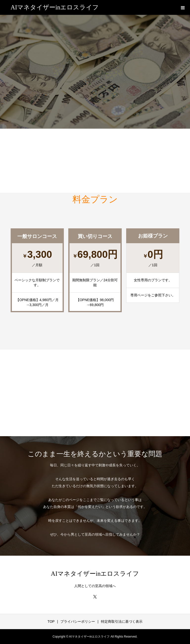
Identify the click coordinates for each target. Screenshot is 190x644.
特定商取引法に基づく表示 (122, 621)
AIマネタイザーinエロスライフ (55, 7)
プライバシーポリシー (78, 621)
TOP (51, 621)
